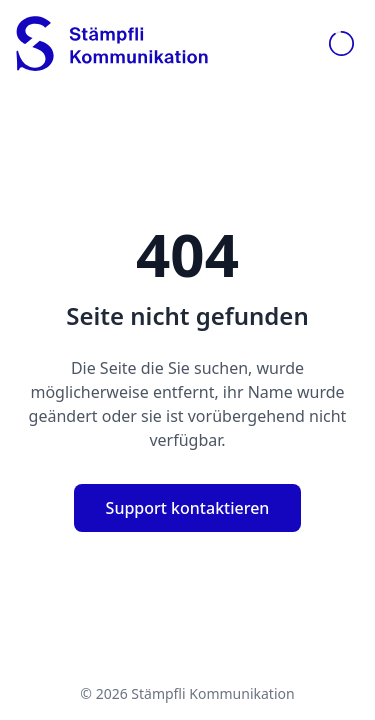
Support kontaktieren (188, 508)
